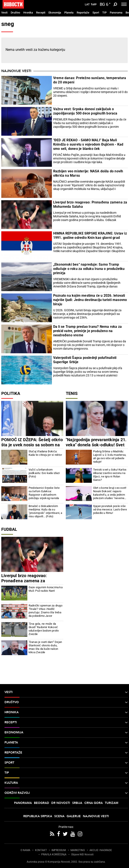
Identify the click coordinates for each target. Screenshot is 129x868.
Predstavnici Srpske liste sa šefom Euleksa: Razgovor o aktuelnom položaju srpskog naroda (44, 493)
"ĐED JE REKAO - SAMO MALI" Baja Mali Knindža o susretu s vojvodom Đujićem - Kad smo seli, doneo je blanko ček (88, 144)
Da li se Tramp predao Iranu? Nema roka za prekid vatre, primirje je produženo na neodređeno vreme (87, 331)
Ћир (94, 5)
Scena (59, 816)
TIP (104, 13)
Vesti (4, 13)
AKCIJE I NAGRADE (101, 850)
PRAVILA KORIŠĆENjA (54, 854)
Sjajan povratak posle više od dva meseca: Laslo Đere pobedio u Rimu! (110, 509)
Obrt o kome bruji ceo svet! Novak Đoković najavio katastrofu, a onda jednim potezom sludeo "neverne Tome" (110, 493)
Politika (11, 393)
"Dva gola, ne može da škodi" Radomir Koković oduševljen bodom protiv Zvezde (44, 629)
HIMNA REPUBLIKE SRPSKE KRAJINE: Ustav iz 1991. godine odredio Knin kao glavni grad (90, 235)
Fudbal (9, 529)
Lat (87, 5)
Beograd (42, 803)
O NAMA (25, 850)
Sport (96, 13)
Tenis (72, 393)
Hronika (28, 13)
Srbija (77, 803)
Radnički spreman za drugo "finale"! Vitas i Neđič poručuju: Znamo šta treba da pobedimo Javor (45, 611)
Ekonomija (55, 13)
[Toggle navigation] (124, 4)
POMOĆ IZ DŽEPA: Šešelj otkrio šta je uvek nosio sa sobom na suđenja (32, 445)
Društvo (15, 13)
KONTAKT (41, 850)
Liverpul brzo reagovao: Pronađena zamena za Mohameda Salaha (90, 204)
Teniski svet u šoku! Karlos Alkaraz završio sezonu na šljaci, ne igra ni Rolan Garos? (110, 475)
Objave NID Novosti (82, 854)
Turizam (112, 803)
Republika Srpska (38, 816)
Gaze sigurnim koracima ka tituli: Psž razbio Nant (46, 589)
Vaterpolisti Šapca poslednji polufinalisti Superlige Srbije (85, 360)
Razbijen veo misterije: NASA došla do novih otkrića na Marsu (88, 173)
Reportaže (83, 13)
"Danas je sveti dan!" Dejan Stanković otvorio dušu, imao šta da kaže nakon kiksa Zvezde (45, 647)
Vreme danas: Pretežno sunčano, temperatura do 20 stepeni (90, 80)
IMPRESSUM (59, 850)
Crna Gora (94, 803)
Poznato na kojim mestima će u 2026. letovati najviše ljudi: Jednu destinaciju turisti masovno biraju (90, 300)
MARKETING (78, 850)
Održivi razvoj (66, 793)
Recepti (41, 13)
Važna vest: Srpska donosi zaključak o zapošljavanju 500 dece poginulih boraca (85, 111)
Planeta (69, 13)
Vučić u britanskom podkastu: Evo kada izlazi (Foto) (44, 473)
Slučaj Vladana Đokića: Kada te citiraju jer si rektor (45, 453)
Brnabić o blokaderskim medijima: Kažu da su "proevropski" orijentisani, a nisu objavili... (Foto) (45, 511)
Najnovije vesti (16, 71)
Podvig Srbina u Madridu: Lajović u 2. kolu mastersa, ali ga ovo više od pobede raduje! (110, 457)
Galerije (74, 816)
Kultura (66, 783)
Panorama (116, 13)
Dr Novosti (61, 803)
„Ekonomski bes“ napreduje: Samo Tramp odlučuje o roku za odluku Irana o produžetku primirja (89, 269)
